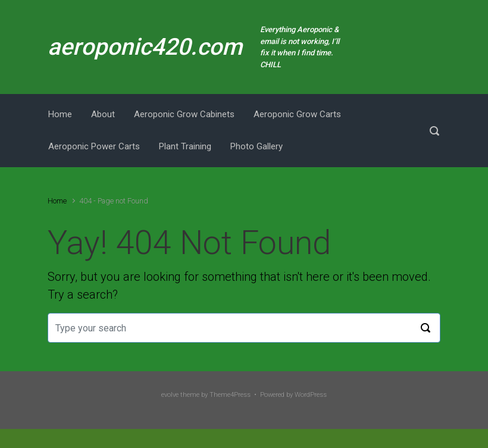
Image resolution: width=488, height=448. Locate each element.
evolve (170, 395)
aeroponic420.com (145, 47)
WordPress (311, 395)
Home (57, 201)
